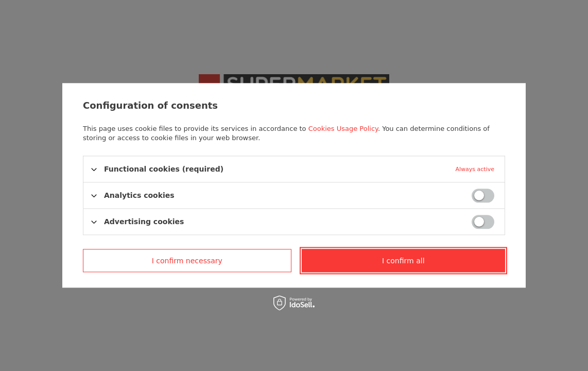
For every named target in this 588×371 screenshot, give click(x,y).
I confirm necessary (187, 261)
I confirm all (403, 261)
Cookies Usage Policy (343, 129)
